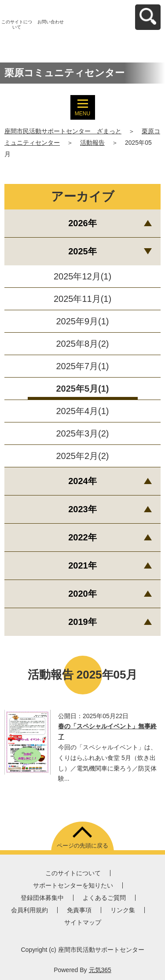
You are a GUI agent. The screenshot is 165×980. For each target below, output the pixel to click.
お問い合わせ (51, 22)
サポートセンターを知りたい (73, 885)
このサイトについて (17, 24)
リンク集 (123, 910)
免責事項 (79, 910)
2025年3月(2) (82, 433)
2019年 (82, 622)
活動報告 (92, 143)
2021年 (82, 565)
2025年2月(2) (82, 456)
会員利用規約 (29, 910)
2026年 (82, 223)
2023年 (82, 509)
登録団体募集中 (42, 898)
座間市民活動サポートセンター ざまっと (63, 131)
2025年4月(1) (82, 411)
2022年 (82, 537)
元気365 (100, 970)
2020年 (82, 594)
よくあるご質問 (104, 898)
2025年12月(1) (82, 276)
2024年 (82, 481)
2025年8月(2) (82, 344)
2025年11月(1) (82, 299)
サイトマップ (83, 922)
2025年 (82, 251)
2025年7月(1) (82, 366)
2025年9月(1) (82, 321)
